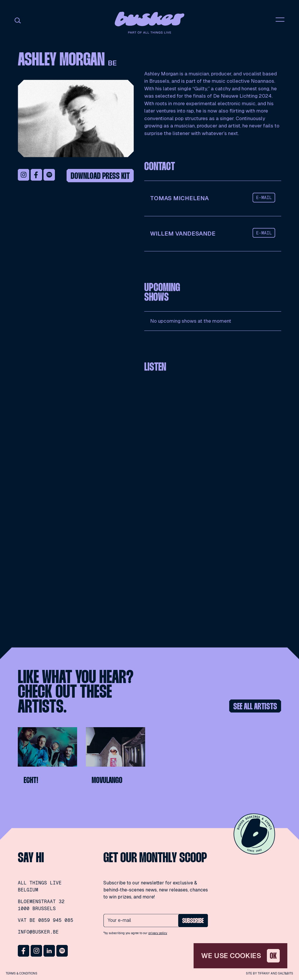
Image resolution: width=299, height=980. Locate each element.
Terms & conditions (22, 973)
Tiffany (264, 973)
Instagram (24, 175)
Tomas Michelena (179, 198)
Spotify (49, 175)
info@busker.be (38, 932)
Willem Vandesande (183, 234)
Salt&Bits (286, 973)
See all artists (255, 707)
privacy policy (158, 933)
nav (280, 20)
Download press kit (100, 176)
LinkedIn (49, 951)
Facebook (36, 175)
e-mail (264, 197)
